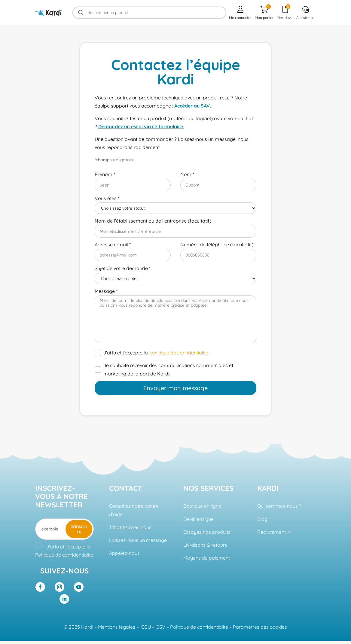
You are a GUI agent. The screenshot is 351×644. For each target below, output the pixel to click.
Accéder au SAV (192, 106)
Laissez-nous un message (138, 540)
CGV (160, 627)
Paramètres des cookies (260, 627)
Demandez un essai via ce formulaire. (141, 126)
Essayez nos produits (207, 532)
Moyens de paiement (207, 558)
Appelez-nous (124, 553)
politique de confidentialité (179, 353)
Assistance (305, 13)
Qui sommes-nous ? (279, 506)
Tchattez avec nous (130, 527)
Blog (262, 519)
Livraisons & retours (205, 545)
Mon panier (264, 12)
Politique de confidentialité (64, 555)
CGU (146, 627)
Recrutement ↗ (274, 532)
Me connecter (240, 13)
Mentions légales (117, 627)
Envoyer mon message (175, 388)
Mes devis (285, 12)
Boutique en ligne (202, 506)
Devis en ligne (198, 519)
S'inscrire (79, 529)
